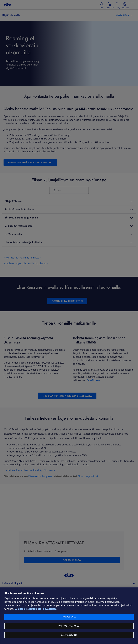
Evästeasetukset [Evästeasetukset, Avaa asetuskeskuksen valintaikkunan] (69, 635)
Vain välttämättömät (69, 626)
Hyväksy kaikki (69, 617)
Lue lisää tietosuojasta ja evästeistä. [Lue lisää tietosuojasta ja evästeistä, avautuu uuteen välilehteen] (36, 609)
